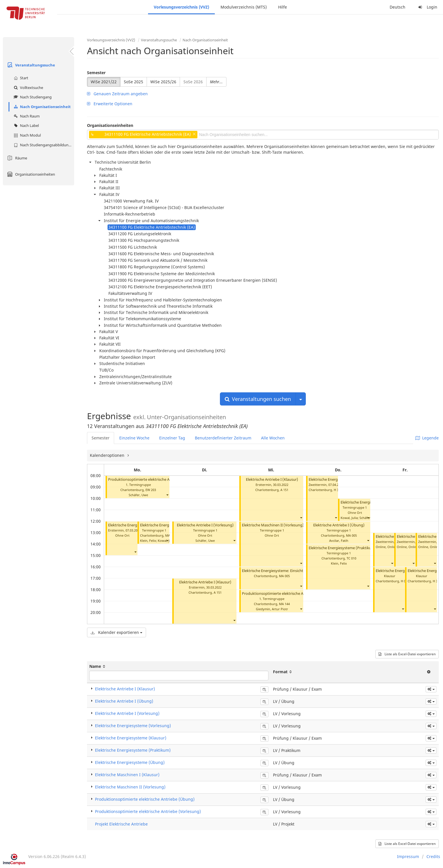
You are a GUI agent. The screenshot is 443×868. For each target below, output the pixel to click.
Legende (427, 438)
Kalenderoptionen (108, 455)
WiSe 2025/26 (163, 82)
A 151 (218, 592)
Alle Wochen (273, 438)
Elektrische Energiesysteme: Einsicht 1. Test (278, 571)
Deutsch (398, 7)
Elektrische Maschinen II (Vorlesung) (273, 525)
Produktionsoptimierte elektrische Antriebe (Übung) (287, 594)
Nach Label (26, 125)
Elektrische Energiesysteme (399, 571)
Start (20, 78)
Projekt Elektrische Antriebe (121, 824)
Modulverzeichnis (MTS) (244, 7)
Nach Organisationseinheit (42, 107)
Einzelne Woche (134, 438)
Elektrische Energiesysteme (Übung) (130, 762)
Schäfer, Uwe (138, 495)
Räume (16, 158)
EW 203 (151, 490)
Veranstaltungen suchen (258, 399)
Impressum (408, 856)
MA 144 (284, 604)
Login (427, 7)
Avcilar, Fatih (339, 541)
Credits (433, 856)
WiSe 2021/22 (104, 82)
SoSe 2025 (133, 82)
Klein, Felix (148, 541)
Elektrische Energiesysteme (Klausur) (131, 738)
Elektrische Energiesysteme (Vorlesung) (133, 726)
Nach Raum (26, 116)
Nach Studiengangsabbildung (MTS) (43, 145)
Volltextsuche (28, 88)
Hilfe (283, 7)
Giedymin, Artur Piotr (272, 609)
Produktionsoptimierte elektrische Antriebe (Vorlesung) (155, 479)
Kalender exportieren (117, 632)
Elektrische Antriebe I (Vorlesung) (205, 525)
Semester (96, 73)
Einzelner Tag (172, 438)
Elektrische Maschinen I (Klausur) (127, 775)
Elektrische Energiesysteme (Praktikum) (342, 548)
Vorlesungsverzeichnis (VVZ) (181, 7)
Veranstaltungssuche (30, 65)
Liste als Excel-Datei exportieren (407, 654)
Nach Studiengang (32, 97)
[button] (167, 495)
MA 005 (284, 576)
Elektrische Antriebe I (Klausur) (205, 582)
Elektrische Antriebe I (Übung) (339, 525)
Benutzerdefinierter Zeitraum (223, 438)
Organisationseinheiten (30, 174)
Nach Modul (27, 135)
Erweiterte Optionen (110, 104)
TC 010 (351, 558)
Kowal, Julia (349, 518)
